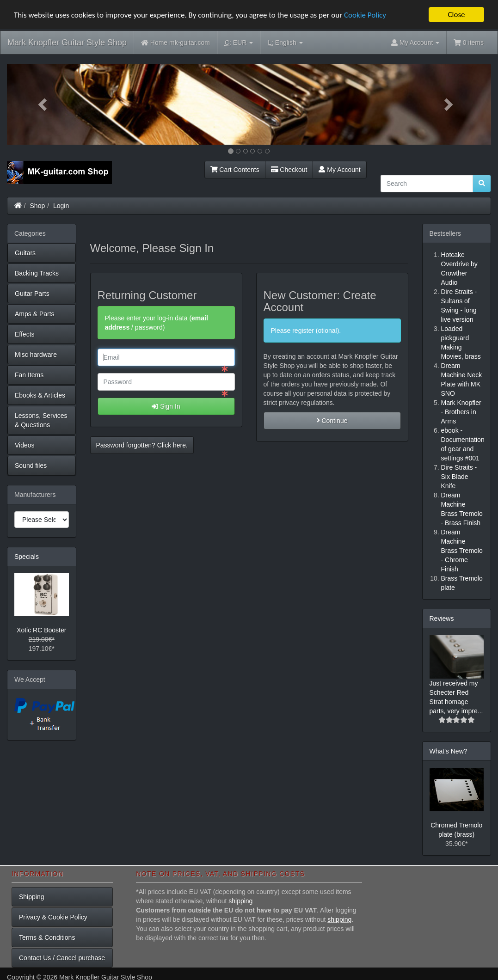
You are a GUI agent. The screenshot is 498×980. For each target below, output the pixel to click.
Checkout (289, 169)
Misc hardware (36, 354)
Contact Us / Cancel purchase (62, 958)
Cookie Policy (365, 15)
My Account (339, 169)
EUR (239, 43)
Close (456, 15)
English (285, 43)
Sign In (166, 406)
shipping (240, 901)
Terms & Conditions (47, 937)
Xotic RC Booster (41, 630)
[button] (43, 104)
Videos (25, 445)
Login (61, 205)
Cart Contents (235, 169)
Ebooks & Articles (40, 395)
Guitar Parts (32, 293)
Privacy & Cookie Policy (53, 917)
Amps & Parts (35, 313)
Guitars (25, 252)
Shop (38, 205)
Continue (332, 421)
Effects (25, 334)
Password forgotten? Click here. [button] (142, 445)
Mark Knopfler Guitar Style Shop (67, 43)
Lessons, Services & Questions (41, 420)
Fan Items (29, 374)
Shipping (32, 897)
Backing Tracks (37, 273)
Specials (27, 556)
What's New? (449, 751)
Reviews (442, 618)
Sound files (31, 465)
